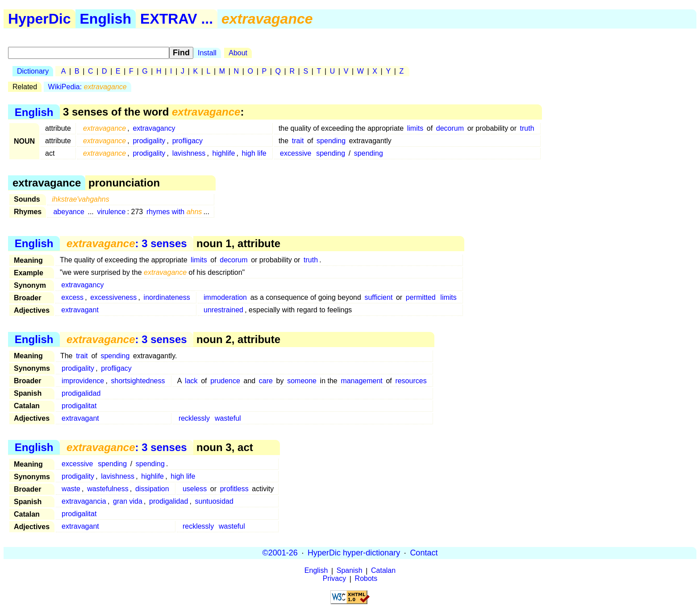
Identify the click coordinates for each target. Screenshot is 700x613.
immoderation (225, 297)
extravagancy (154, 128)
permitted (421, 297)
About (238, 53)
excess (72, 297)
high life (254, 153)
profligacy (187, 141)
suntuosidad (214, 501)
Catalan (383, 571)
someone (302, 381)
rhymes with (174, 212)
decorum (450, 128)
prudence (225, 381)
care (266, 381)
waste (71, 489)
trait (298, 141)
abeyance (69, 212)
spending (331, 141)
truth (527, 128)
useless (195, 489)
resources (411, 381)
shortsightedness (138, 381)
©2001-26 (280, 553)
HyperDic (40, 19)
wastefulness (108, 489)
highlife (224, 153)
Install (207, 53)
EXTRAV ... (177, 19)
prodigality (149, 141)
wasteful (228, 418)
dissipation (152, 489)
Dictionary (33, 71)
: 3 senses (127, 243)
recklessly (194, 418)
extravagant (80, 310)
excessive (296, 153)
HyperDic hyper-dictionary (354, 553)
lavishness (189, 153)
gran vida (128, 501)
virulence (111, 212)
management (361, 381)
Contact (424, 553)
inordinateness (167, 297)
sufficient (378, 297)
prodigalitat (79, 406)
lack (191, 381)
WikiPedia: (87, 87)
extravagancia (84, 501)
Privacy (334, 579)
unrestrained (223, 310)
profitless (234, 489)
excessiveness (113, 297)
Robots (366, 579)
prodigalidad (81, 393)
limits (415, 128)
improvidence (83, 381)
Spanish (350, 571)
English (106, 19)
